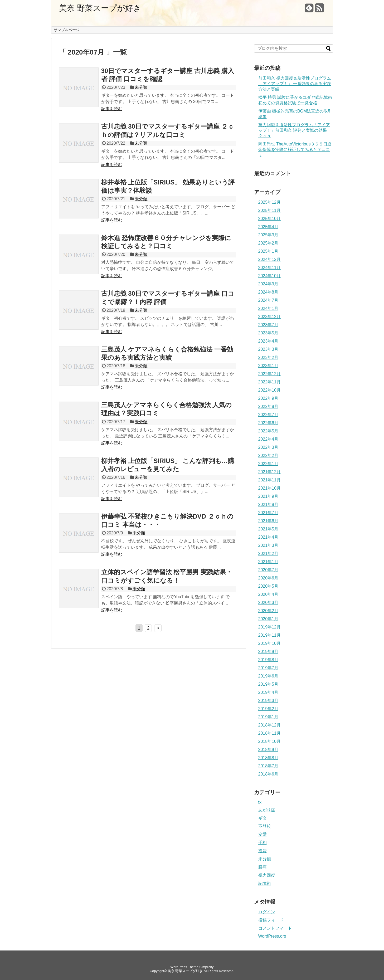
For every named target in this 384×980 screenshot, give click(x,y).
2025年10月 (269, 219)
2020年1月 (268, 619)
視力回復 (267, 875)
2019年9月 (268, 652)
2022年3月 (268, 447)
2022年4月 (268, 439)
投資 (263, 851)
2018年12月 (269, 725)
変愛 (263, 834)
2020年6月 (268, 578)
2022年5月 (268, 431)
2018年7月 (268, 766)
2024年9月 (268, 284)
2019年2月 (268, 709)
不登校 (265, 826)
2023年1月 (268, 366)
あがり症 (267, 810)
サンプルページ (67, 30)
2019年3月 (268, 701)
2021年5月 (268, 529)
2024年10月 (269, 276)
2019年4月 (268, 692)
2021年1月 (268, 562)
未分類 (141, 87)
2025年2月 (268, 243)
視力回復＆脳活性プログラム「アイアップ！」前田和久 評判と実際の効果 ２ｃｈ (295, 130)
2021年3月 (268, 545)
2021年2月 (268, 554)
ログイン (267, 912)
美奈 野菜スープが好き (100, 8)
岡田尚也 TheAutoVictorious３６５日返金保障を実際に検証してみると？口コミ (295, 150)
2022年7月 (268, 415)
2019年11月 (269, 635)
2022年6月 (268, 423)
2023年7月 (268, 325)
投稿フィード (271, 920)
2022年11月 (269, 382)
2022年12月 (269, 374)
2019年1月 (268, 717)
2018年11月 (269, 733)
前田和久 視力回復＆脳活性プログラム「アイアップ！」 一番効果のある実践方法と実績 (295, 84)
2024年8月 (268, 292)
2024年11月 (269, 268)
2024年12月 (269, 259)
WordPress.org (272, 936)
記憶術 (265, 883)
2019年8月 (268, 660)
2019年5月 (268, 684)
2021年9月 (268, 496)
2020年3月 (268, 603)
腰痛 (263, 867)
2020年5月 (268, 586)
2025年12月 (269, 202)
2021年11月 (269, 480)
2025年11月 (269, 210)
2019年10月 (269, 643)
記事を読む (112, 109)
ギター (265, 818)
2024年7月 (268, 300)
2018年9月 (268, 750)
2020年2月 (268, 611)
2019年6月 (268, 676)
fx (260, 802)
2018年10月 (269, 741)
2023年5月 (268, 333)
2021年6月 (268, 521)
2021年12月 (269, 472)
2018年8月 (268, 758)
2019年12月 (269, 627)
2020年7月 (268, 570)
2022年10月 (269, 390)
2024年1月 (268, 308)
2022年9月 (268, 398)
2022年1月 (268, 464)
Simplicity (206, 967)
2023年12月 (269, 317)
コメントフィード (275, 928)
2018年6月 (268, 774)
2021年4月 (268, 537)
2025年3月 (268, 235)
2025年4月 (268, 227)
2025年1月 (268, 251)
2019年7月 (268, 668)
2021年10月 (269, 488)
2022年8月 (268, 406)
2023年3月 (268, 349)
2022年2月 (268, 455)
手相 (263, 843)
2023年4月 (268, 341)
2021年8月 (268, 504)
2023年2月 (268, 357)
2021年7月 (268, 513)
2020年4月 (268, 594)
